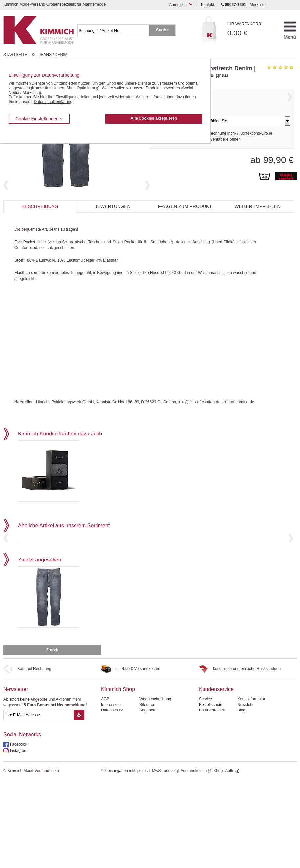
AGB (105, 786)
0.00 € (250, 29)
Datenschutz (112, 797)
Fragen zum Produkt (185, 235)
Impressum (111, 791)
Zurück (52, 737)
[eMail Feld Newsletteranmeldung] (38, 802)
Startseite (15, 55)
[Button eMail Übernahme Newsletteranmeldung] (79, 802)
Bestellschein (211, 791)
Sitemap (147, 791)
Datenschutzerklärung (53, 102)
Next (147, 212)
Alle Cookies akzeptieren (154, 118)
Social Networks (22, 821)
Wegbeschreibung (155, 786)
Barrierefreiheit (212, 797)
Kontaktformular (251, 786)
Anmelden (178, 5)
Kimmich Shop (118, 776)
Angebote (148, 797)
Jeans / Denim (53, 55)
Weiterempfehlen (257, 235)
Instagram (19, 837)
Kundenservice (216, 776)
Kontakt (208, 5)
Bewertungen (112, 235)
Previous (6, 212)
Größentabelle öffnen (222, 154)
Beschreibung (40, 235)
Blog (241, 797)
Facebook (19, 831)
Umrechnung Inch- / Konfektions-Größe (238, 147)
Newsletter (16, 776)
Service (205, 786)
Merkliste (258, 5)
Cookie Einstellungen (39, 119)
